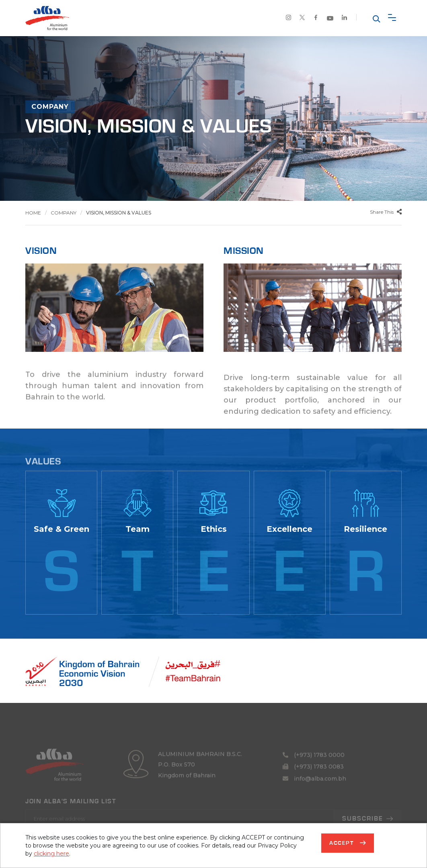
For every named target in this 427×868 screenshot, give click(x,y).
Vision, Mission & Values (119, 213)
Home (33, 213)
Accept (343, 843)
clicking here (51, 854)
